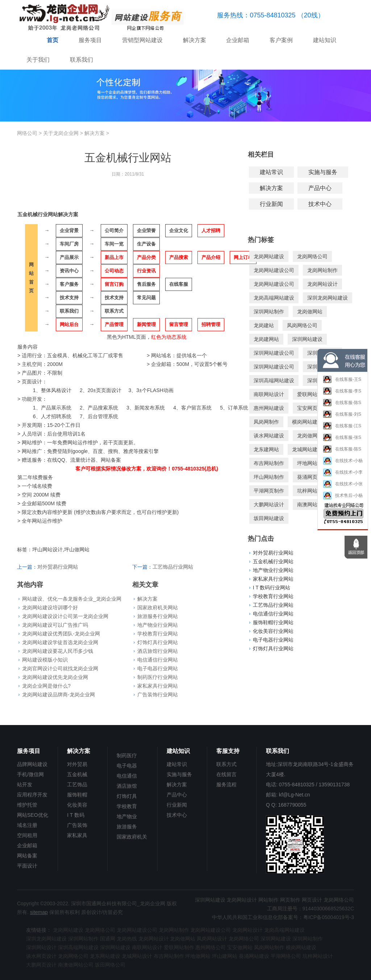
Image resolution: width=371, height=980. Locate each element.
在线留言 (226, 774)
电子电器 (127, 766)
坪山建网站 (225, 956)
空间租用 (27, 835)
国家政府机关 (132, 837)
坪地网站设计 (312, 463)
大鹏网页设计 (41, 965)
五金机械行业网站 (273, 561)
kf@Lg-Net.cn (295, 795)
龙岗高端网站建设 (274, 298)
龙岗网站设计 (322, 284)
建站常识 (271, 172)
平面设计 (27, 866)
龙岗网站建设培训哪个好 (50, 608)
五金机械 (77, 774)
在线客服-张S (342, 442)
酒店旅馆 (127, 786)
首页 (53, 40)
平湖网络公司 (286, 956)
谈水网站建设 (269, 436)
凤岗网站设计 (212, 939)
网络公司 (27, 133)
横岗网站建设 (307, 422)
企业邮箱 (238, 40)
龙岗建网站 (266, 339)
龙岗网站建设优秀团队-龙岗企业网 (61, 634)
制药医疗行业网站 (158, 677)
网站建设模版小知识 (45, 660)
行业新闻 (271, 204)
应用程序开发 (32, 795)
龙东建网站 (266, 449)
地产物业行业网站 (158, 625)
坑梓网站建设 (312, 491)
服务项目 (90, 40)
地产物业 (127, 816)
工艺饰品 (77, 785)
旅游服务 (127, 827)
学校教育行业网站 (158, 634)
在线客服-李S (342, 395)
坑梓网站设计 (318, 956)
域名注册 (27, 825)
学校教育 (127, 806)
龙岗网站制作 (322, 270)
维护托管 (27, 805)
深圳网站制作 (269, 312)
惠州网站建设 (269, 408)
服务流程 (226, 785)
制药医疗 (127, 755)
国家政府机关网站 (158, 608)
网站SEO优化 (33, 815)
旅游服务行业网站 (158, 616)
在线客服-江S (342, 430)
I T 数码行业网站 (272, 588)
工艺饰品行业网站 (273, 605)
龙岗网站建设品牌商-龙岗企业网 (59, 695)
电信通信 (127, 776)
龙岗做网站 (310, 312)
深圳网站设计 (41, 947)
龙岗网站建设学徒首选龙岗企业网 (60, 642)
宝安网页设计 (312, 408)
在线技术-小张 (343, 488)
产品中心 (320, 188)
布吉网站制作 (269, 463)
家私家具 (77, 835)
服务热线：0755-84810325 (256, 15)
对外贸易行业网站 (273, 553)
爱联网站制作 (312, 394)
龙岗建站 (264, 325)
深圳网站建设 (307, 339)
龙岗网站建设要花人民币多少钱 (58, 651)
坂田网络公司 (110, 965)
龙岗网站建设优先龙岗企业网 (55, 677)
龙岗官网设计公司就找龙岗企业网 (60, 668)
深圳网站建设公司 (274, 353)
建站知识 (325, 40)
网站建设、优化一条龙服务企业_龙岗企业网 (72, 599)
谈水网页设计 (41, 956)
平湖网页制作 (269, 491)
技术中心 (320, 204)
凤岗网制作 (266, 422)
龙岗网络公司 (312, 256)
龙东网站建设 (105, 956)
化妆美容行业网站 (273, 631)
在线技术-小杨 (343, 465)
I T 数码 (76, 815)
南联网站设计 (269, 394)
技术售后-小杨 (343, 500)
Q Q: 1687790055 (286, 805)
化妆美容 (77, 805)
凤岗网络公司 (302, 325)
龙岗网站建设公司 (274, 270)
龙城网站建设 (307, 449)
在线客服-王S (342, 384)
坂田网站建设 (269, 518)
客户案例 (281, 40)
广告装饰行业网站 (158, 695)
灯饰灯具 (127, 796)
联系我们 (82, 60)
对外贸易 (77, 764)
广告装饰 (77, 825)
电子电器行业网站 (158, 668)
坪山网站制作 (269, 477)
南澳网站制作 (312, 505)
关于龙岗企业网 (61, 133)
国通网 (108, 939)
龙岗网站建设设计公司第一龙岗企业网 (65, 616)
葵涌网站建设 (254, 956)
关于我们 (38, 60)
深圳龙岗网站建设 (328, 298)
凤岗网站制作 (269, 947)
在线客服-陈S (342, 407)
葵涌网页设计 (312, 477)
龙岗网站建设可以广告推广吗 (55, 625)
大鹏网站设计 (269, 505)
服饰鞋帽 (77, 795)
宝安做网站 (240, 947)
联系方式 (226, 764)
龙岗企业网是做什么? (46, 686)
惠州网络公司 (210, 947)
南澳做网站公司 (76, 965)
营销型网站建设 (142, 40)
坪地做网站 (198, 956)
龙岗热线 (127, 939)
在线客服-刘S (342, 419)
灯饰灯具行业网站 (158, 642)
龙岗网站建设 (269, 256)
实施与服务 (323, 172)
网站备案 (27, 856)
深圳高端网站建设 (274, 380)
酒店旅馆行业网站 (158, 651)
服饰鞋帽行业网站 (273, 622)
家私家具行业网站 (158, 686)
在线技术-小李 (343, 476)
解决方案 (195, 40)
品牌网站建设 (32, 764)
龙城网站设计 (137, 956)
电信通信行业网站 (158, 660)
